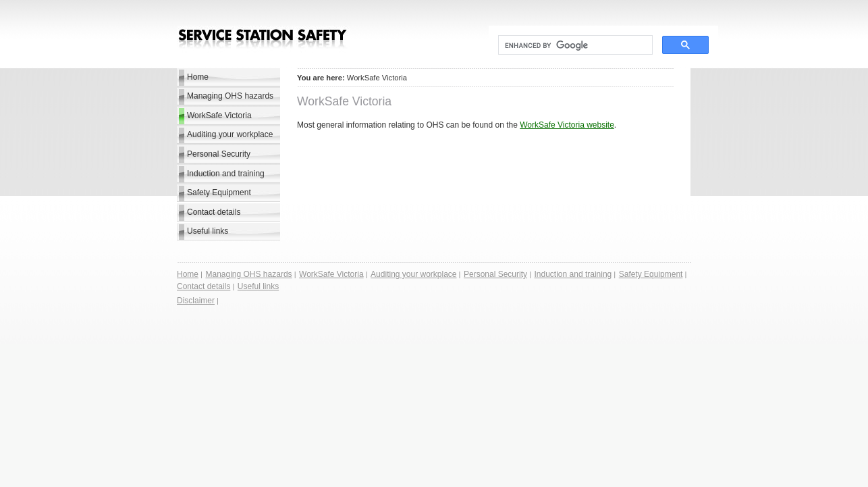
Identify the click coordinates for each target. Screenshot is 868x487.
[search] (574, 45)
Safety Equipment (219, 193)
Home (198, 77)
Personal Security (219, 154)
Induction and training (226, 174)
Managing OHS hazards (230, 96)
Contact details (214, 212)
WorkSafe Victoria (219, 116)
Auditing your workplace (230, 134)
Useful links (208, 231)
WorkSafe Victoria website (567, 125)
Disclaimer (196, 301)
